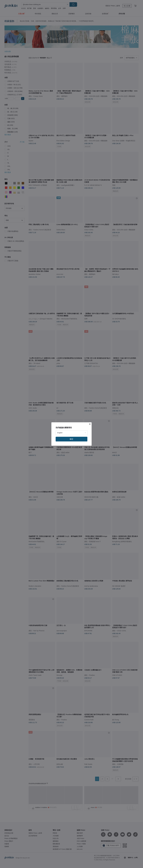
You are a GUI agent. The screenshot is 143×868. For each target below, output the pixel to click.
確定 (71, 439)
